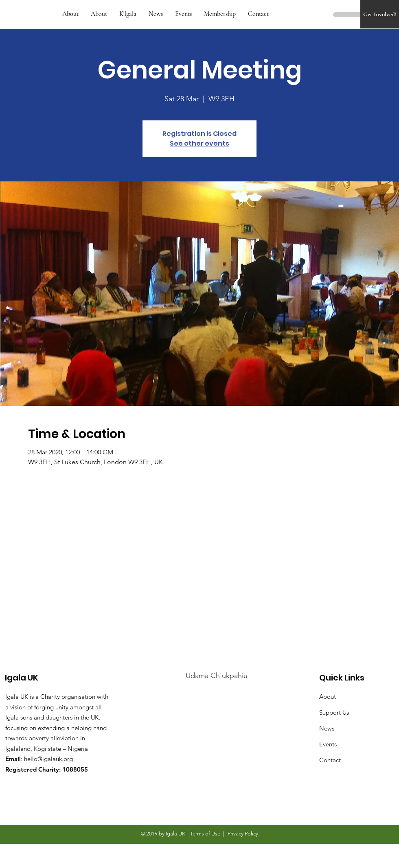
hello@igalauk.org (48, 759)
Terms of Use (205, 834)
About (328, 697)
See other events (199, 143)
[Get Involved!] (380, 14)
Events (328, 744)
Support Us (334, 712)
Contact (330, 760)
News (327, 728)
